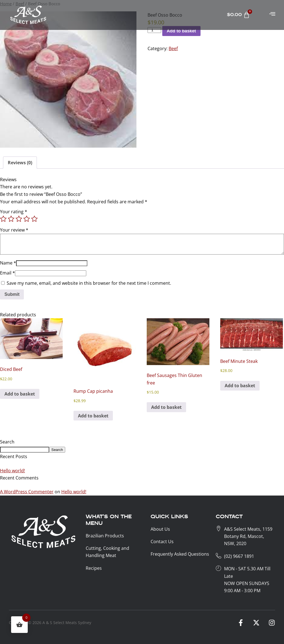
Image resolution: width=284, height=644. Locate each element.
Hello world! (12, 471)
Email (7, 273)
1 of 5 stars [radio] (3, 219)
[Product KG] (154, 30)
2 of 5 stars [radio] (11, 219)
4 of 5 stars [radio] (27, 219)
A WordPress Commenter (27, 492)
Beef (173, 48)
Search (7, 442)
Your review (14, 230)
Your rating (14, 212)
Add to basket (181, 31)
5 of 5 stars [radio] (34, 219)
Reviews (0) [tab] (20, 163)
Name (8, 263)
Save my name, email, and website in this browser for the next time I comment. (89, 283)
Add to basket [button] (20, 394)
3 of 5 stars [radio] (19, 219)
